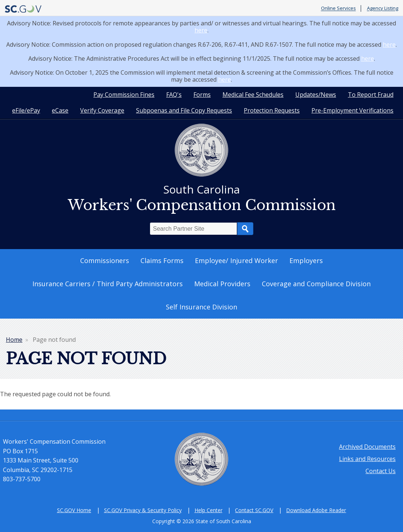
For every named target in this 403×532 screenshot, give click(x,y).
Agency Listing (383, 8)
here (201, 30)
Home (14, 340)
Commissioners (105, 260)
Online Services (338, 8)
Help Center (208, 510)
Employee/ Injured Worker (236, 260)
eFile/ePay (26, 110)
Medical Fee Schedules (253, 95)
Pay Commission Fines (124, 95)
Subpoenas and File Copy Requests (184, 110)
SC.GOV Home (74, 510)
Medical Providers (222, 284)
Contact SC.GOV (254, 510)
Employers (306, 260)
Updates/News (316, 95)
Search (245, 229)
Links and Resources (367, 459)
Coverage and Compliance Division (316, 284)
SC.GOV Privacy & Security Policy (143, 510)
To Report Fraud (371, 95)
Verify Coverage (102, 110)
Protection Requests (272, 110)
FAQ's (174, 95)
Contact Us (381, 471)
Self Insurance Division (201, 307)
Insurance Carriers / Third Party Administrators (108, 284)
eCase (60, 110)
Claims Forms (162, 260)
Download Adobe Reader (316, 510)
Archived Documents (367, 447)
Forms (202, 95)
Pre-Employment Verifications (352, 110)
